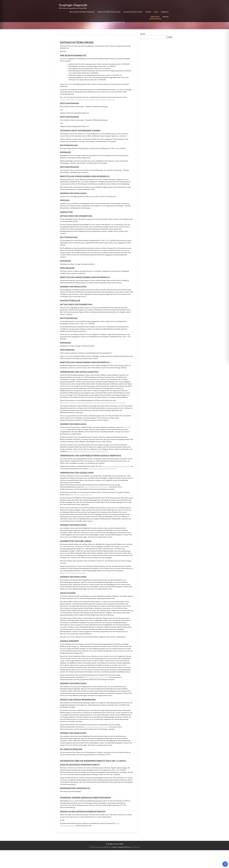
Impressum (165, 12)
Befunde (166, 17)
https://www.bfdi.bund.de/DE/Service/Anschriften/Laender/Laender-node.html (87, 99)
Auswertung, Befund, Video (133, 12)
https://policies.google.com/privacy (96, 487)
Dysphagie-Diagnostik (73, 5)
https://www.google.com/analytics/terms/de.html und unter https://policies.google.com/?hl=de (92, 403)
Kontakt (148, 12)
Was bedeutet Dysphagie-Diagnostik (82, 12)
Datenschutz (155, 17)
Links (156, 12)
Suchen (143, 34)
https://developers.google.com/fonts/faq (116, 466)
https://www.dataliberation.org (81, 495)
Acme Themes (135, 847)
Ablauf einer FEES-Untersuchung (109, 12)
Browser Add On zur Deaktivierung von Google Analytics (88, 451)
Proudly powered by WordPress (100, 847)
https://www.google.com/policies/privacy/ (103, 468)
